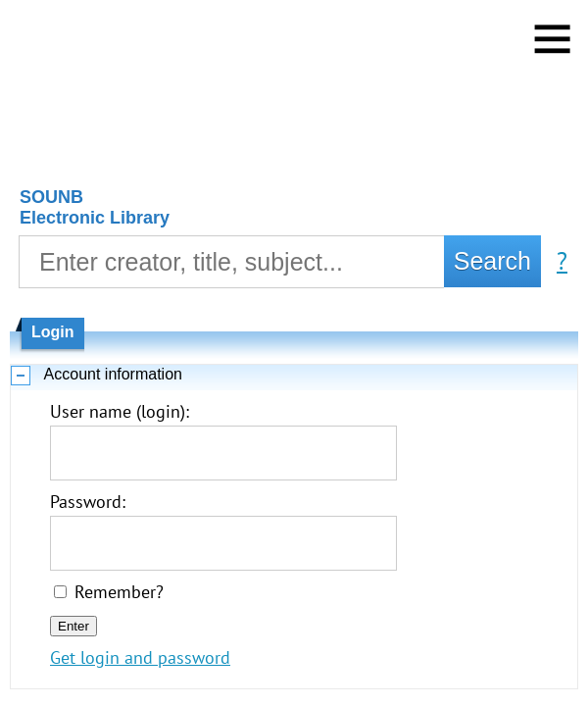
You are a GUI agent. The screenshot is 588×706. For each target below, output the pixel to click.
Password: (88, 502)
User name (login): (120, 411)
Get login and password (140, 657)
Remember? (119, 592)
